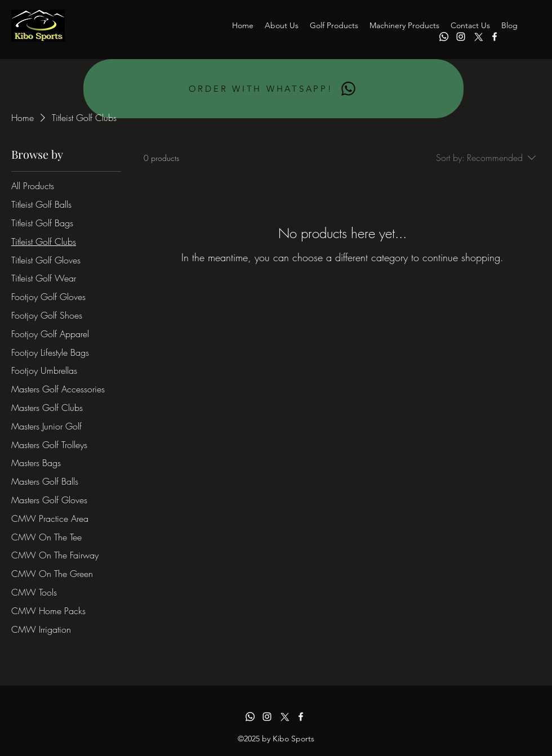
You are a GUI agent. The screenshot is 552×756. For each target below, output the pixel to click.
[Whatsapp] (444, 37)
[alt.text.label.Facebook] (495, 37)
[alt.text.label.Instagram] (461, 37)
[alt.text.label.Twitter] (478, 37)
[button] (334, 25)
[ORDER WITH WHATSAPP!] (273, 89)
